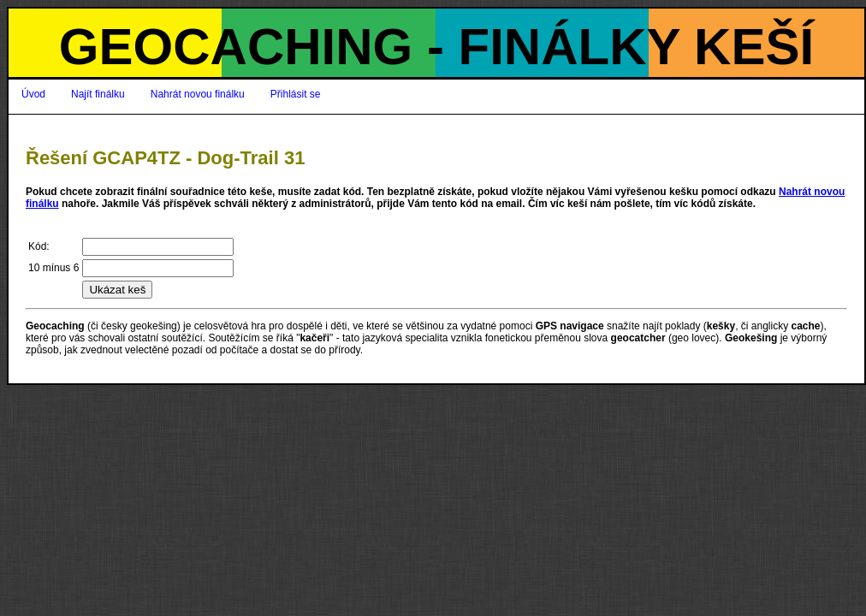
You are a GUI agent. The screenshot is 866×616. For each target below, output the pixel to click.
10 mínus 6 (53, 268)
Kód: (39, 246)
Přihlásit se (296, 94)
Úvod (33, 94)
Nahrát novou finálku (198, 94)
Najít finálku (98, 94)
